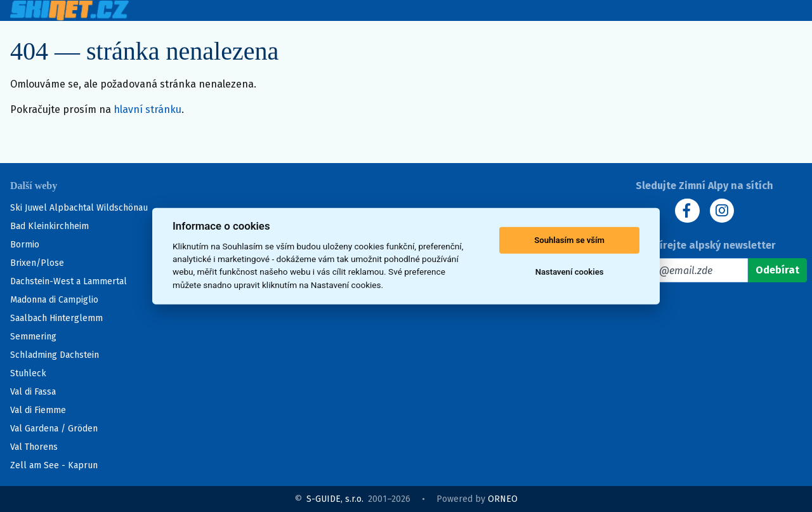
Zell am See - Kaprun (54, 465)
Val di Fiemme (38, 410)
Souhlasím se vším (569, 240)
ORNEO (503, 499)
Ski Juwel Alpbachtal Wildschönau (79, 208)
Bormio (25, 245)
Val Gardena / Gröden (54, 429)
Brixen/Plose (37, 263)
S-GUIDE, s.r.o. (335, 499)
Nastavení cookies (570, 272)
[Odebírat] (777, 271)
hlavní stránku (147, 109)
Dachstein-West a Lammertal (69, 281)
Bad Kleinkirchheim (49, 226)
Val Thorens (34, 447)
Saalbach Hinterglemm (56, 318)
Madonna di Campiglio (54, 300)
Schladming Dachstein (55, 355)
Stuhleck (28, 373)
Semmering (33, 337)
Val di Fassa (33, 392)
